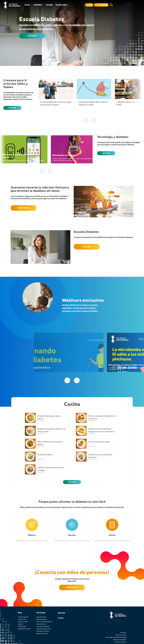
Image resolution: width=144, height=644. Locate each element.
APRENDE (38, 5)
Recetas (72, 535)
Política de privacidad (120, 640)
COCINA (49, 5)
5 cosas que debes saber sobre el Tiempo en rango (93, 103)
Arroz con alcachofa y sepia (99, 442)
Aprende (61, 613)
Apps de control (41, 617)
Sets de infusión (41, 624)
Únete (89, 5)
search (111, 5)
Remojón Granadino (45, 455)
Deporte (21, 624)
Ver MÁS (12, 108)
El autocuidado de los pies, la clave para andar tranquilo (56, 103)
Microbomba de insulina (64, 155)
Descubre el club (121, 635)
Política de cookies (120, 642)
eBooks (112, 535)
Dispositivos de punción (44, 629)
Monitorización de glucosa (44, 622)
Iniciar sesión (101, 5)
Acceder (87, 247)
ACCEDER (32, 36)
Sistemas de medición (43, 626)
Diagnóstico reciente (24, 629)
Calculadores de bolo (43, 631)
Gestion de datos (42, 619)
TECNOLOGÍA (61, 5)
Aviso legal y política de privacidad (116, 637)
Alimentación (22, 626)
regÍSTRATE (24, 208)
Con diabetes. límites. (120, 613)
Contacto (123, 633)
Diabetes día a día (23, 617)
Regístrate (72, 587)
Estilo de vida (22, 619)
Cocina (61, 618)
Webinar (32, 535)
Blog (27, 5)
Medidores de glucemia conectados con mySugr (20, 156)
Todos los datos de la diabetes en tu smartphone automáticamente (23, 161)
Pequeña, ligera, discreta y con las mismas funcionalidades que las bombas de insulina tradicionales (74, 160)
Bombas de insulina (42, 633)
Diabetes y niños (23, 622)
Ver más (72, 482)
